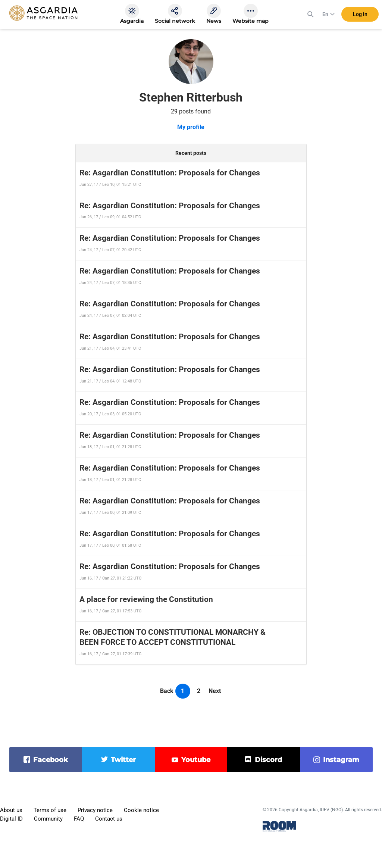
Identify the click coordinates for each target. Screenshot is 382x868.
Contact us (109, 819)
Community (48, 819)
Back (167, 691)
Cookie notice (141, 810)
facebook (51, 760)
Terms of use (50, 810)
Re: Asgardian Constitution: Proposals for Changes (170, 173)
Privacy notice (95, 810)
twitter (123, 760)
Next (215, 691)
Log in (360, 15)
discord (268, 760)
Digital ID (11, 819)
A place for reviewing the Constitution (146, 599)
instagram (341, 760)
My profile (191, 127)
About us (11, 810)
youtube (196, 760)
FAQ (79, 819)
